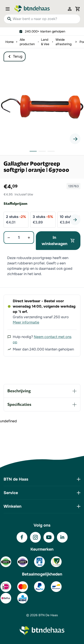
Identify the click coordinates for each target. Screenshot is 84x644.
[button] (42, 106)
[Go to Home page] (32, 9)
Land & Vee (45, 42)
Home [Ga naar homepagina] (10, 42)
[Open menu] (9, 9)
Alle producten (27, 42)
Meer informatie (26, 322)
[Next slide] (75, 139)
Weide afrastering (64, 42)
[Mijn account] (70, 9)
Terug (15, 56)
